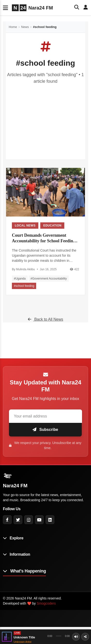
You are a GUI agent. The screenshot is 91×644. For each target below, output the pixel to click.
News (25, 27)
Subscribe (45, 430)
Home (13, 27)
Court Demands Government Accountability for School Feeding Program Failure (44, 238)
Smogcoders (46, 603)
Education (52, 226)
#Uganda (20, 279)
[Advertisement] (45, 118)
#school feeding (24, 286)
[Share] (85, 637)
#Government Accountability (49, 279)
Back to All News (46, 319)
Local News (25, 226)
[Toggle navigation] (5, 8)
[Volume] (76, 637)
